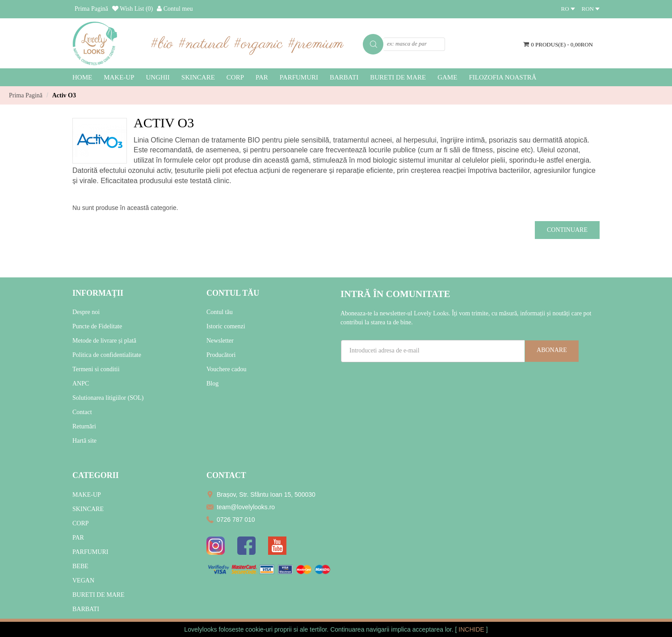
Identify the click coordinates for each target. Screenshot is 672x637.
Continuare (567, 230)
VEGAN (83, 580)
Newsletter (220, 341)
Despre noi (86, 312)
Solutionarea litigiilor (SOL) (108, 398)
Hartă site (84, 441)
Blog (212, 383)
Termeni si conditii (96, 369)
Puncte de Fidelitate (97, 326)
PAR (78, 538)
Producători (221, 355)
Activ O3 (64, 95)
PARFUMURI (90, 552)
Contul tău (220, 312)
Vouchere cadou (227, 369)
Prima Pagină (26, 95)
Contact (82, 412)
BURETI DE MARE (99, 595)
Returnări (84, 426)
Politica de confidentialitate (107, 355)
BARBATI (86, 609)
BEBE (80, 566)
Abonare (552, 350)
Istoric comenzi (226, 326)
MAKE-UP (87, 495)
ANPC (81, 383)
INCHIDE (472, 629)
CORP (81, 523)
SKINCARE (88, 509)
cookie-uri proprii (268, 629)
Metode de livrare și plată (104, 341)
